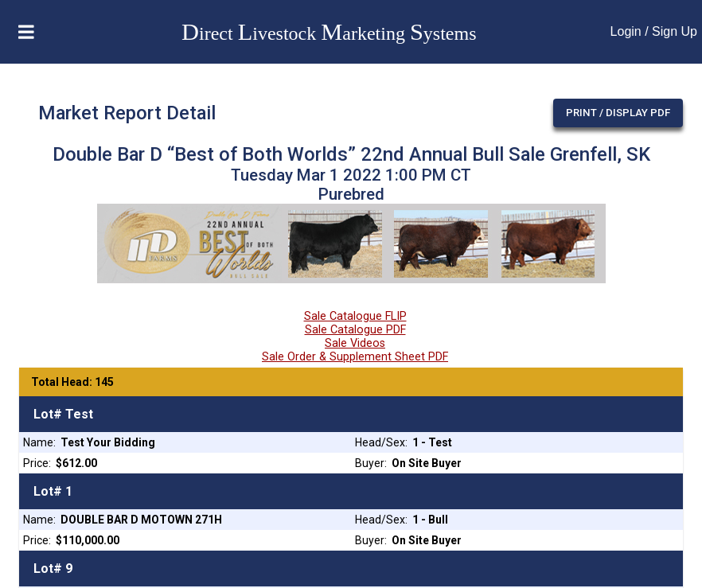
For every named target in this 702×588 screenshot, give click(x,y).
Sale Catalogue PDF (355, 330)
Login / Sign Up (654, 31)
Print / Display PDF (618, 113)
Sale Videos (355, 343)
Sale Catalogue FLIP (355, 316)
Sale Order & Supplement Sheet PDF (355, 357)
